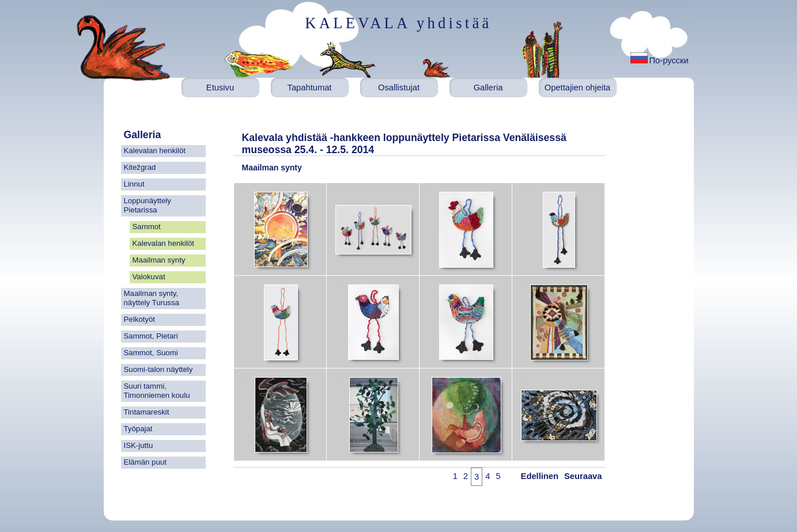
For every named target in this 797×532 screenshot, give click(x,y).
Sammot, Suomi (151, 353)
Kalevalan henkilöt (155, 151)
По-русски (669, 60)
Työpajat (138, 429)
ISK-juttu (139, 445)
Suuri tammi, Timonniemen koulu (157, 391)
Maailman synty (159, 260)
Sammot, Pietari (151, 336)
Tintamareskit (147, 412)
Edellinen (540, 476)
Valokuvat (149, 277)
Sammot (147, 227)
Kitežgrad (140, 167)
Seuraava (583, 476)
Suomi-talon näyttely (158, 369)
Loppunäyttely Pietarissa (148, 205)
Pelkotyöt (139, 319)
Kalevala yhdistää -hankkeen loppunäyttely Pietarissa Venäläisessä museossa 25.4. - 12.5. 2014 (404, 144)
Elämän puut (145, 462)
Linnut (134, 184)
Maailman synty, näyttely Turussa (152, 298)
